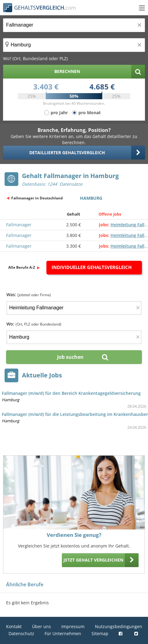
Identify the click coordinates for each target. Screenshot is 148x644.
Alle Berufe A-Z (22, 267)
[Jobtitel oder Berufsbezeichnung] (74, 25)
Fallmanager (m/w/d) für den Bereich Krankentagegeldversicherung (71, 393)
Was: (29, 295)
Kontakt (14, 626)
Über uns (42, 626)
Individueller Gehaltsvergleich (92, 267)
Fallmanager (19, 225)
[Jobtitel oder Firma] (74, 308)
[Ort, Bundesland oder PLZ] (74, 45)
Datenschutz (21, 633)
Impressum (73, 626)
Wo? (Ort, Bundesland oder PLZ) (35, 58)
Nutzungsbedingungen (119, 626)
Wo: (34, 324)
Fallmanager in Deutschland (37, 198)
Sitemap (100, 633)
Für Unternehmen (63, 633)
